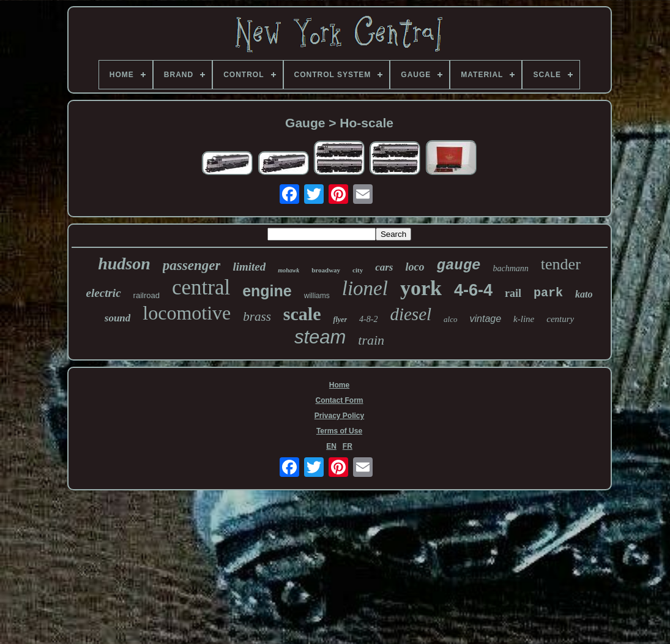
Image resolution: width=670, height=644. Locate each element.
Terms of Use (339, 431)
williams (317, 296)
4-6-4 (473, 290)
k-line (524, 319)
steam (320, 337)
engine (267, 291)
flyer (340, 320)
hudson (124, 264)
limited (249, 267)
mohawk (288, 270)
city (358, 270)
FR (348, 446)
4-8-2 (368, 319)
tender (561, 264)
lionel (365, 288)
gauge (458, 265)
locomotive (187, 313)
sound (118, 318)
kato (584, 294)
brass (257, 316)
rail (513, 293)
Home (339, 385)
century (560, 319)
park (548, 293)
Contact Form (340, 400)
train (371, 340)
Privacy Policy (339, 416)
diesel (411, 314)
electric (104, 293)
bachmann (511, 268)
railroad (147, 295)
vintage (485, 319)
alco (450, 319)
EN (331, 446)
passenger (192, 265)
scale (302, 314)
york (421, 288)
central (201, 287)
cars (384, 267)
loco (415, 267)
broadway (326, 270)
